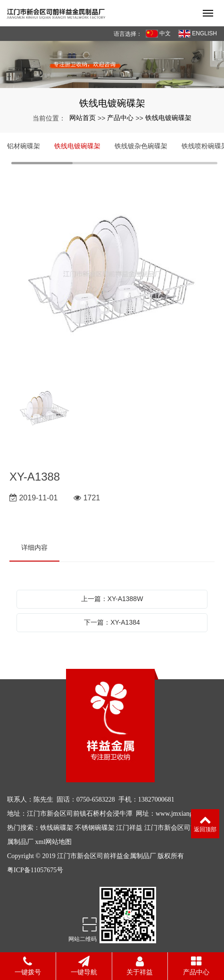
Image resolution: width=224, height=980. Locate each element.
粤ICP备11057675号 (35, 870)
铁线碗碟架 (57, 828)
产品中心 (120, 118)
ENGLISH (198, 34)
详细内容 (34, 547)
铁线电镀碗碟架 (168, 118)
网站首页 (83, 118)
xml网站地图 (54, 842)
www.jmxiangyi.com (183, 814)
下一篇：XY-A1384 (112, 622)
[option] (112, 275)
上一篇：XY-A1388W (112, 599)
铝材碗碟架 (24, 146)
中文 (158, 34)
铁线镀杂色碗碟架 (141, 146)
